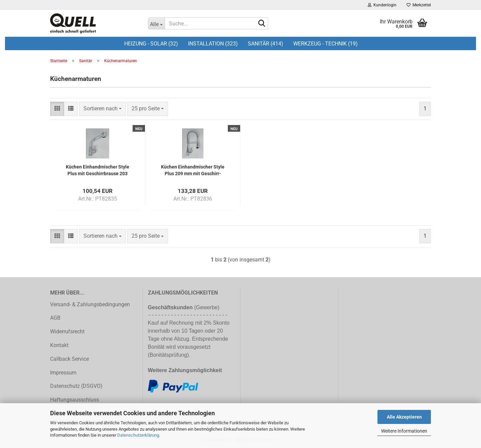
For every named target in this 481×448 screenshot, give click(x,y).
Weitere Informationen (404, 431)
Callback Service (69, 359)
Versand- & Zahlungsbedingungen (90, 304)
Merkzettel (419, 5)
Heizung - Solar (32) (151, 44)
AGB (55, 318)
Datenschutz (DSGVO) (76, 386)
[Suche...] (156, 23)
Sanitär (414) (266, 44)
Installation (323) (213, 44)
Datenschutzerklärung (138, 435)
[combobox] (103, 109)
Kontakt (59, 345)
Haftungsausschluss (74, 400)
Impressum (63, 373)
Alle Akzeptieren (404, 417)
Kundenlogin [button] (382, 5)
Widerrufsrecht (67, 331)
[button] (57, 109)
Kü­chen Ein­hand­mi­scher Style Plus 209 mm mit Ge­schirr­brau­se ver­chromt (193, 170)
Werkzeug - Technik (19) (326, 44)
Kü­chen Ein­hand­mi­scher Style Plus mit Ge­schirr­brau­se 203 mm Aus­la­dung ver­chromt (98, 170)
